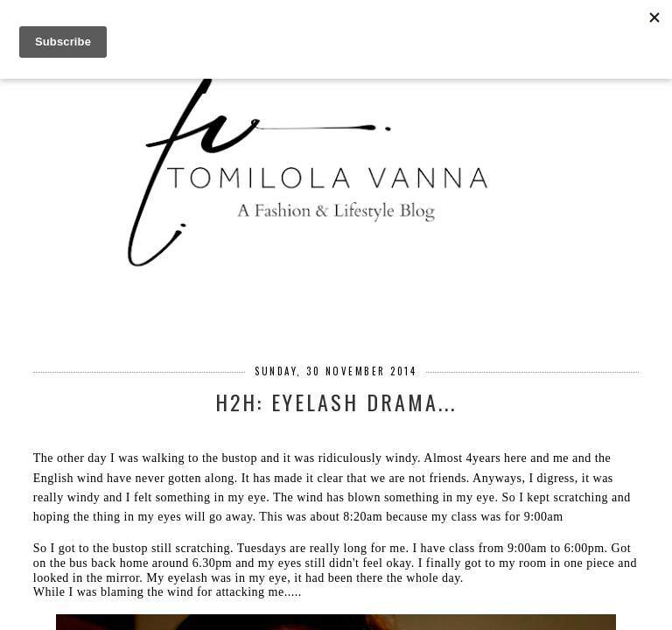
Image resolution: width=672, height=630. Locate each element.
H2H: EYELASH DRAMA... (336, 402)
